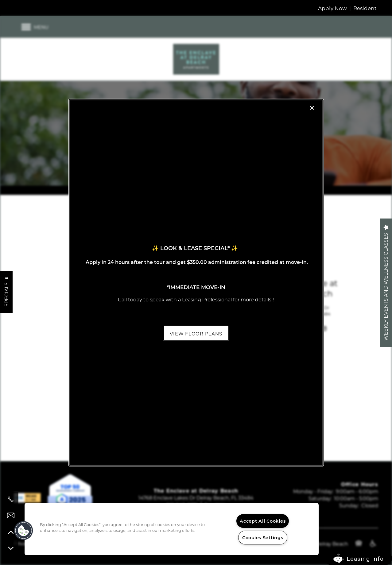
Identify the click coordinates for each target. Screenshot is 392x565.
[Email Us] (11, 516)
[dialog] (196, 282)
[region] (172, 529)
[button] (196, 333)
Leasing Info (365, 559)
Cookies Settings (263, 538)
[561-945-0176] (11, 499)
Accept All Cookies (263, 521)
